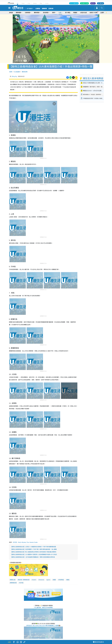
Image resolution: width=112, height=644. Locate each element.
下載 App (101, 3)
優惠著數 (18, 13)
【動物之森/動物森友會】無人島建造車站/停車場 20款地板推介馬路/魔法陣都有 (33, 552)
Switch (34, 580)
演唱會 (11, 13)
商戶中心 (93, 3)
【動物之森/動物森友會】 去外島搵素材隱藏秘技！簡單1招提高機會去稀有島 (33, 557)
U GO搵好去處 (75, 3)
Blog (41, 3)
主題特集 (103, 13)
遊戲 (54, 580)
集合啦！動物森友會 (24, 580)
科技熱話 (61, 580)
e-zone (47, 3)
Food (29, 3)
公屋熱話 (38, 9)
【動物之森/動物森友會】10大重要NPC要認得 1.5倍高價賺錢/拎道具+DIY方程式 (34, 555)
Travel (23, 3)
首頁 (11, 72)
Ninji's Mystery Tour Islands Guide (28, 542)
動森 (68, 580)
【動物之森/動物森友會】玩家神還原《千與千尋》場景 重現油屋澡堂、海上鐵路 (34, 549)
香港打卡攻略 (94, 13)
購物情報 (37, 13)
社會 (60, 13)
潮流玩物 (25, 72)
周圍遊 (75, 13)
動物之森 (13, 580)
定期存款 (51, 9)
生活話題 (17, 72)
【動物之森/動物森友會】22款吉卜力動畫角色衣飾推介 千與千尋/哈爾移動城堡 (33, 547)
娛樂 (53, 13)
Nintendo (42, 580)
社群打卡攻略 (85, 3)
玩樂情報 (27, 13)
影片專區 (68, 13)
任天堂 (15, 542)
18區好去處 (83, 13)
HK (18, 3)
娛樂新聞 (44, 9)
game (49, 580)
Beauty (35, 3)
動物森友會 (14, 583)
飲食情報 (46, 13)
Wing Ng (14, 76)
